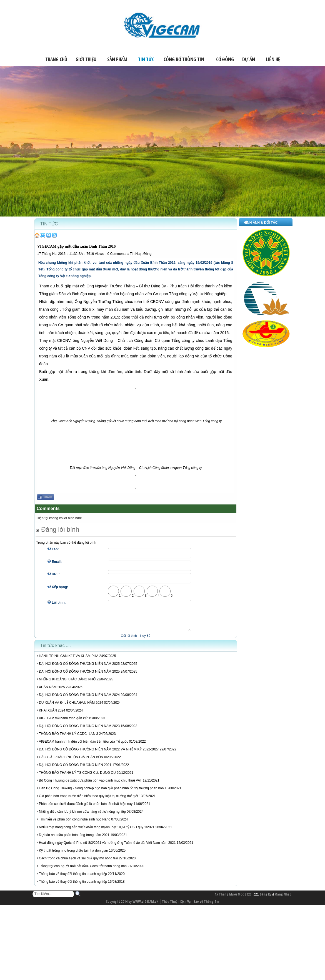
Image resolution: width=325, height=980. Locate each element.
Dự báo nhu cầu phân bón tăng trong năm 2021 (74, 840)
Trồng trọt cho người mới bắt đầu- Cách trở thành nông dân (83, 871)
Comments (117, 254)
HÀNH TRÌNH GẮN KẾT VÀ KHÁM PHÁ (69, 661)
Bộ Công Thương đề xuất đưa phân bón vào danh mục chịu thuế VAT (90, 785)
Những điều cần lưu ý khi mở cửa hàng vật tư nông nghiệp (82, 817)
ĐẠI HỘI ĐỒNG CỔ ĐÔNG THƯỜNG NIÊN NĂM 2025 (79, 669)
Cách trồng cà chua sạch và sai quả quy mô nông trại (78, 863)
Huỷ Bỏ (145, 641)
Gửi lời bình (129, 641)
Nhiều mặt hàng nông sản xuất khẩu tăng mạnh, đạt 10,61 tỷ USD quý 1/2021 (97, 832)
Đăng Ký (265, 899)
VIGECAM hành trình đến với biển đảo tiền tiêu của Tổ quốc (83, 747)
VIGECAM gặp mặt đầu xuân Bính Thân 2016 (76, 246)
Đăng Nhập (283, 899)
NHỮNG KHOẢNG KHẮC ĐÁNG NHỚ (68, 684)
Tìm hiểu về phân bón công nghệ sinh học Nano (75, 824)
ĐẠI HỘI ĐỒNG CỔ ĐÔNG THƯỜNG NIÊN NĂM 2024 (79, 700)
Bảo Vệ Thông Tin (206, 906)
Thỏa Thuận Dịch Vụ (176, 906)
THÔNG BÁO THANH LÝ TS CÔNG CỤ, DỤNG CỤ (77, 778)
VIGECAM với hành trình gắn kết (64, 723)
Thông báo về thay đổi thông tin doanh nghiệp (73, 879)
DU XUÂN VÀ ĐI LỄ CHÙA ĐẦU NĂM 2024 (71, 708)
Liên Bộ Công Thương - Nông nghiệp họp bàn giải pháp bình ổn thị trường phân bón (101, 793)
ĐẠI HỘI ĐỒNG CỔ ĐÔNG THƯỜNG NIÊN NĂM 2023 (79, 731)
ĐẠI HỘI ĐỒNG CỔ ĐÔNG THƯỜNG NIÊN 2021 (75, 770)
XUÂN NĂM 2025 (52, 692)
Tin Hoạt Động (141, 254)
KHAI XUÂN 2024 (52, 715)
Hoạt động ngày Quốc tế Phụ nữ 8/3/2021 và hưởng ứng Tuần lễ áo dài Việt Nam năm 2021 (107, 848)
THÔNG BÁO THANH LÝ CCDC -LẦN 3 (68, 739)
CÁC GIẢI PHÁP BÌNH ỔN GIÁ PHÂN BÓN (71, 762)
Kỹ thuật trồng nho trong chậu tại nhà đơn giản (73, 855)
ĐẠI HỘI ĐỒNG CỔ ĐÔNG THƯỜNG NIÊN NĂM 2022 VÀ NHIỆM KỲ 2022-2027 (99, 754)
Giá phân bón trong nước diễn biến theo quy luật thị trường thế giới (88, 801)
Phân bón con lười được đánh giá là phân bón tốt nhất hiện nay (86, 809)
